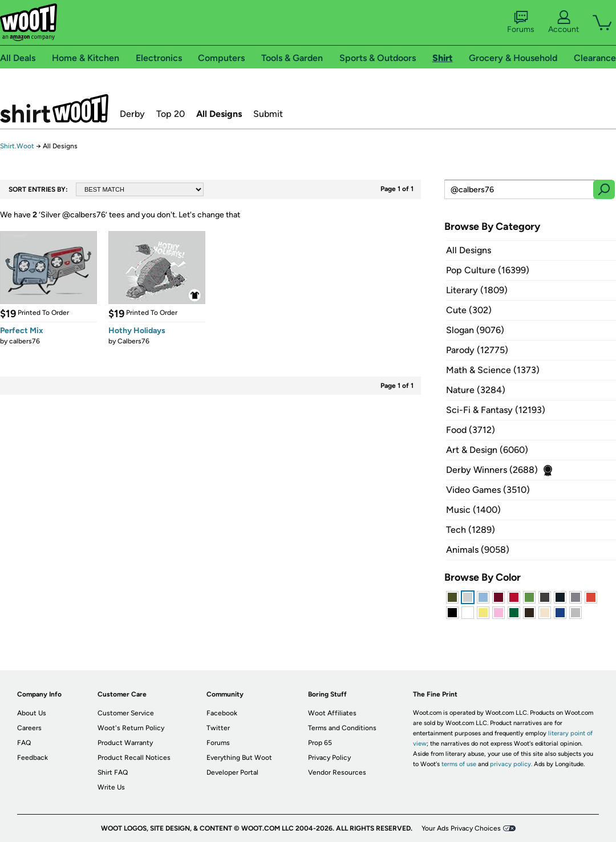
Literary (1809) (477, 290)
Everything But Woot (239, 758)
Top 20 (171, 114)
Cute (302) (469, 310)
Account (564, 22)
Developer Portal (232, 772)
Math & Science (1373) (493, 370)
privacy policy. (511, 764)
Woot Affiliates (332, 713)
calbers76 (25, 341)
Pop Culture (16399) (488, 270)
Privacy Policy (329, 758)
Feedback (33, 758)
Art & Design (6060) (487, 450)
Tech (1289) (471, 530)
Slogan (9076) (475, 330)
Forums (521, 22)
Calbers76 (133, 341)
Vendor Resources (337, 772)
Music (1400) (473, 510)
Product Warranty (125, 743)
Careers (29, 728)
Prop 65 (320, 743)
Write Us (111, 787)
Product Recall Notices (134, 758)
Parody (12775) (477, 350)
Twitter (218, 728)
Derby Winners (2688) (492, 470)
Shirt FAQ (113, 772)
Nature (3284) (476, 390)
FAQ (24, 743)
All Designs (219, 114)
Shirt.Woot (54, 108)
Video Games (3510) (488, 490)
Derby (132, 114)
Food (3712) (471, 430)
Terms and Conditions (342, 728)
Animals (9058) (478, 550)
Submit (268, 114)
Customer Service (126, 713)
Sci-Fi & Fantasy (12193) (496, 410)
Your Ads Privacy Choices (461, 828)
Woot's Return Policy (131, 728)
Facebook (222, 713)
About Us (32, 713)
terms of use (459, 764)
